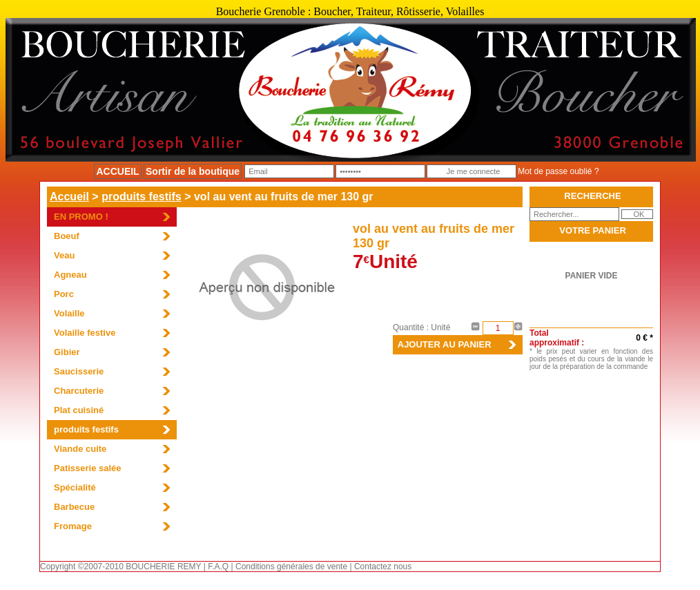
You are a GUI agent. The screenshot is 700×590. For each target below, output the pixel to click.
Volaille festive (85, 333)
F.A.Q (218, 567)
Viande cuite (80, 449)
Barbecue (74, 507)
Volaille (69, 313)
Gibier (67, 352)
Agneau (70, 275)
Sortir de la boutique (193, 171)
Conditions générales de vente (291, 567)
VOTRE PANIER (593, 230)
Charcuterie (79, 391)
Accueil (69, 197)
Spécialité (75, 487)
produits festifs (142, 197)
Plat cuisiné (79, 410)
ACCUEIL (117, 171)
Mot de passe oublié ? (558, 171)
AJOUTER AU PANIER (442, 344)
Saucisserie (79, 371)
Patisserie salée (88, 468)
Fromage (73, 526)
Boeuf (67, 236)
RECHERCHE (592, 196)
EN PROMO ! (81, 217)
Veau (64, 255)
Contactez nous (383, 567)
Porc (64, 294)
